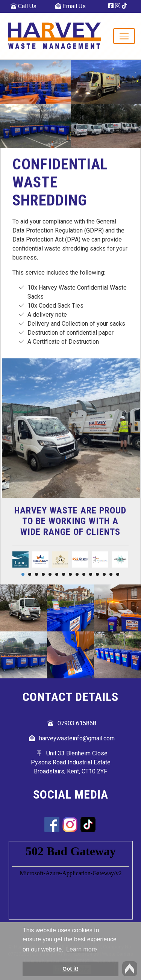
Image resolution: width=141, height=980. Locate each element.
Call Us (23, 6)
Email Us (70, 6)
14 (111, 574)
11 (91, 574)
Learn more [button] (82, 949)
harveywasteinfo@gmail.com (77, 738)
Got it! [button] (70, 969)
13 (104, 574)
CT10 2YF (94, 771)
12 (97, 574)
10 (84, 574)
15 (118, 574)
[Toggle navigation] (124, 36)
